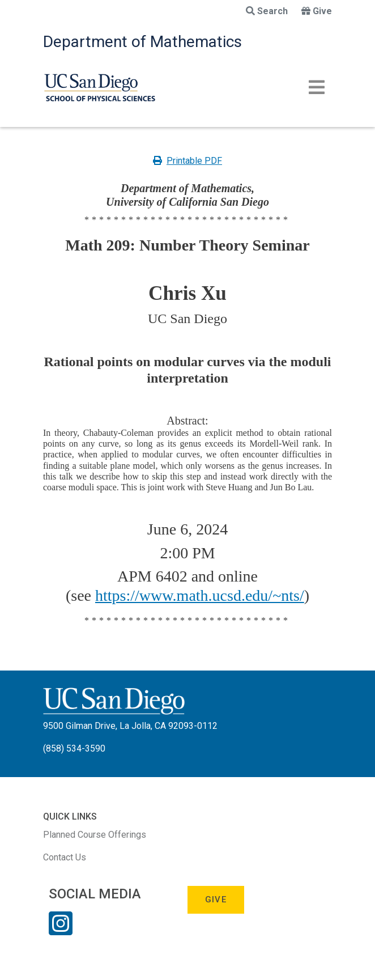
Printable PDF (187, 161)
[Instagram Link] (61, 931)
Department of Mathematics (142, 42)
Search (267, 11)
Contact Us (65, 857)
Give (317, 11)
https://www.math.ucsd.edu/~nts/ (200, 595)
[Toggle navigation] (317, 87)
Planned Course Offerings (95, 835)
